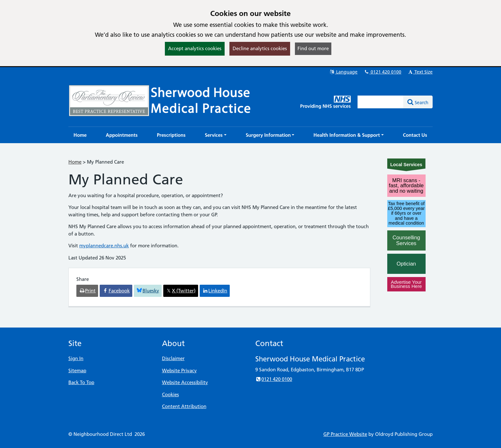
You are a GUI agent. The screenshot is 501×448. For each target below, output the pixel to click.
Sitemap (77, 371)
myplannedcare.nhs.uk (104, 246)
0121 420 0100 (382, 72)
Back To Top (81, 382)
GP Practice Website (345, 434)
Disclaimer (173, 358)
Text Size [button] (420, 72)
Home (75, 162)
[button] (216, 135)
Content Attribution (184, 406)
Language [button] (343, 72)
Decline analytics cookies (260, 48)
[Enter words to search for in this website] (381, 102)
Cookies (170, 394)
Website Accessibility (185, 382)
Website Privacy (179, 371)
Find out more (313, 48)
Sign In (76, 358)
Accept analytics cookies (195, 48)
